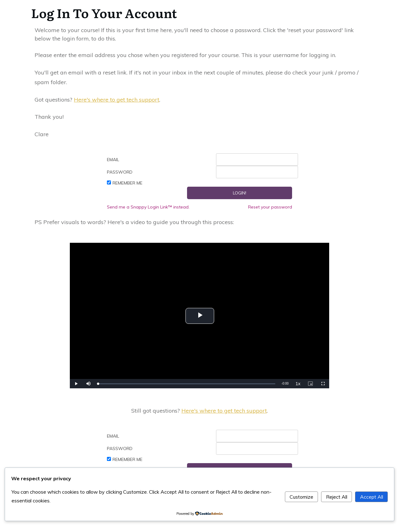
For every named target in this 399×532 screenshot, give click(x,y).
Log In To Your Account (104, 13)
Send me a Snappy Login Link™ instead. (148, 207)
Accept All (372, 497)
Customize (301, 497)
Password (120, 172)
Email (113, 160)
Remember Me (127, 183)
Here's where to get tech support (117, 100)
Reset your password (270, 207)
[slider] (187, 384)
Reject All (337, 497)
